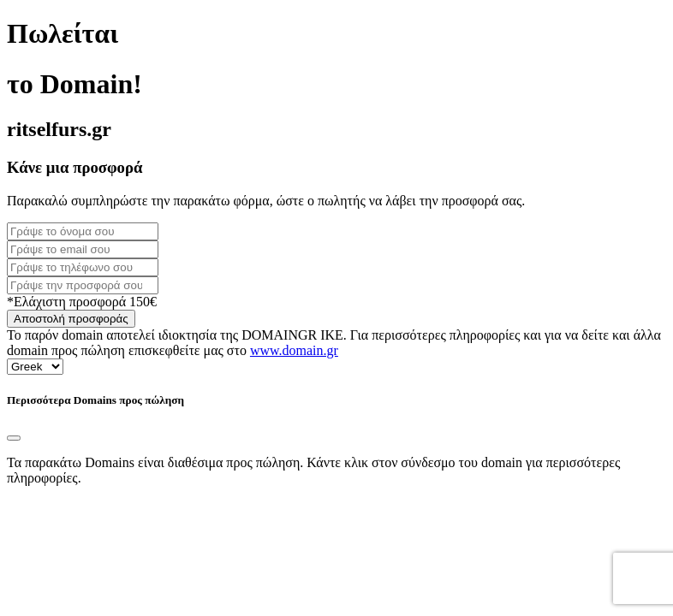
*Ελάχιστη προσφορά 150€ (82, 302)
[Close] (14, 438)
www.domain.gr (294, 350)
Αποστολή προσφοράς (71, 319)
